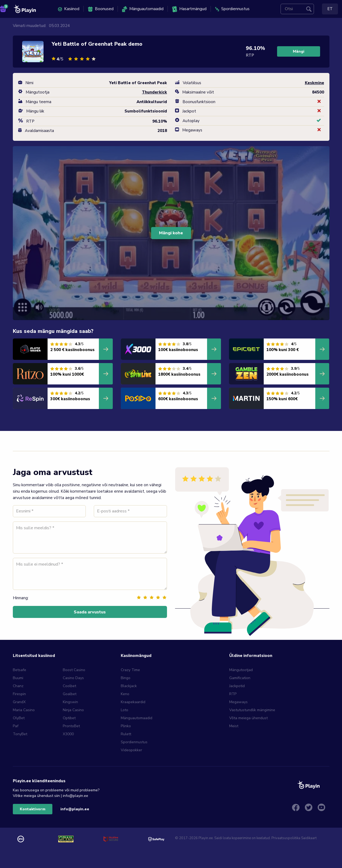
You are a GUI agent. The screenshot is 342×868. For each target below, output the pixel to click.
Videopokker (131, 750)
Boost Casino (74, 670)
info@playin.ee (75, 809)
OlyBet (19, 718)
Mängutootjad (241, 670)
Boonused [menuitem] (101, 9)
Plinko (126, 726)
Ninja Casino (73, 710)
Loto (125, 710)
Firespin (19, 694)
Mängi (299, 51)
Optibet (69, 718)
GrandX (19, 702)
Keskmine (314, 83)
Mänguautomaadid (137, 718)
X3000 (68, 734)
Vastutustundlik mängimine (252, 710)
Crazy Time (130, 670)
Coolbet (69, 686)
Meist (234, 726)
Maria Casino (24, 710)
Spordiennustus (134, 742)
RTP (233, 694)
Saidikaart (309, 838)
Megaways (238, 702)
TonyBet (20, 734)
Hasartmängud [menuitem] (189, 9)
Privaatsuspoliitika (286, 838)
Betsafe (20, 670)
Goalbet (70, 694)
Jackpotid (237, 686)
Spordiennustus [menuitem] (232, 9)
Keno (125, 694)
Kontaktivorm (33, 809)
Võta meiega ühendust (248, 718)
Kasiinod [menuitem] (69, 9)
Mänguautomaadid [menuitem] (143, 9)
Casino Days (73, 678)
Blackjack (129, 686)
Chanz (18, 686)
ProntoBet (71, 726)
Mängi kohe (171, 233)
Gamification (240, 678)
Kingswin (70, 702)
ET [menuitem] (330, 9)
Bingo (126, 678)
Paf (16, 726)
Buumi (18, 678)
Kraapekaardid (133, 702)
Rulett (126, 734)
